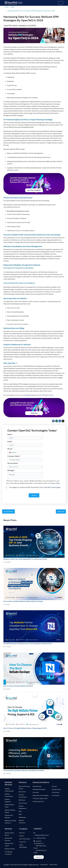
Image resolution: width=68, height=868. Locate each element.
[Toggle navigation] (61, 3)
